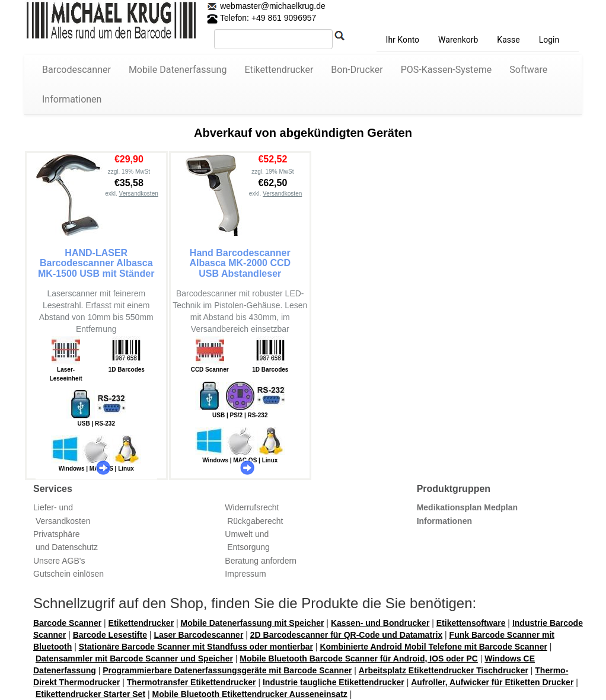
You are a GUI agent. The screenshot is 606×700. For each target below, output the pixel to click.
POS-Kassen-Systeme (446, 70)
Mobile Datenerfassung (178, 70)
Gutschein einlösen (68, 574)
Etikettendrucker (279, 70)
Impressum (245, 574)
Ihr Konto (403, 40)
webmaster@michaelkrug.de (272, 6)
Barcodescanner (76, 70)
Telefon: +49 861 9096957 (261, 18)
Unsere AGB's (59, 561)
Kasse (508, 40)
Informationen (72, 99)
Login (549, 40)
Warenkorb (458, 40)
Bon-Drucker (357, 70)
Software (528, 70)
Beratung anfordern (261, 561)
